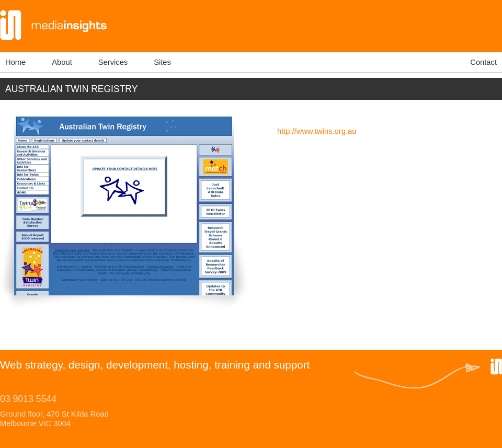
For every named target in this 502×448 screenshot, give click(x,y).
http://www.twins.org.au (317, 131)
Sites (162, 62)
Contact (483, 62)
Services (113, 62)
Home (15, 62)
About (62, 62)
